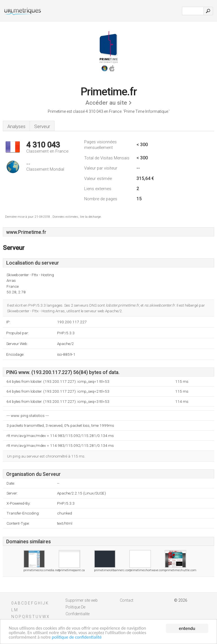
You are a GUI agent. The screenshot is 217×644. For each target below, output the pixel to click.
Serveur (42, 126)
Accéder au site (106, 103)
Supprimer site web (82, 600)
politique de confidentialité (81, 637)
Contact (127, 600)
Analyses (16, 126)
